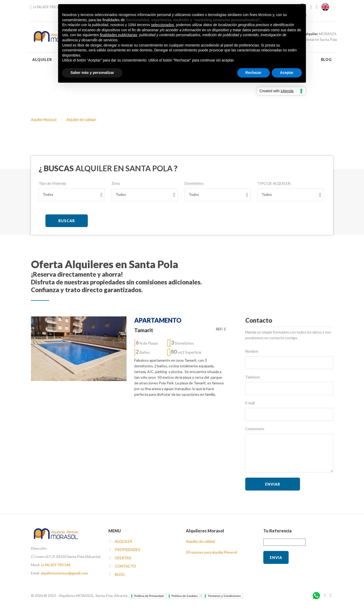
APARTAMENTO (158, 320)
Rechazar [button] (254, 73)
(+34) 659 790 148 (48, 7)
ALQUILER (42, 60)
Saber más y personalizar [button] (92, 73)
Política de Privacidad (149, 596)
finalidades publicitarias (119, 35)
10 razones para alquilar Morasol (211, 552)
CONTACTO (125, 566)
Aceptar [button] (287, 73)
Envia (276, 558)
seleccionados (163, 25)
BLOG (326, 60)
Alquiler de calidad (81, 119)
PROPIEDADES (128, 550)
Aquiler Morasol (44, 119)
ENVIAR (273, 484)
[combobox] (72, 195)
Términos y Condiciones (224, 596)
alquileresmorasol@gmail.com (64, 573)
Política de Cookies (185, 596)
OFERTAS (123, 558)
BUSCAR (67, 221)
